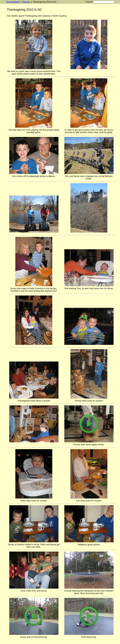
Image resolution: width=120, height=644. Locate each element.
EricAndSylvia (13, 2)
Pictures (26, 2)
